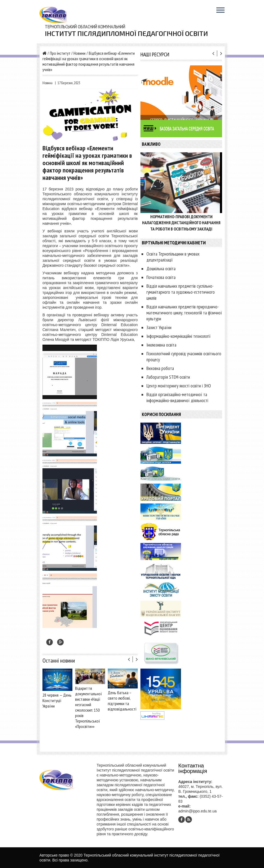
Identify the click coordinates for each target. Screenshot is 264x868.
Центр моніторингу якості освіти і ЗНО (179, 386)
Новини (79, 53)
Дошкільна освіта (161, 269)
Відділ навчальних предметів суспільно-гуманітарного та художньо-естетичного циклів (181, 292)
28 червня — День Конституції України (57, 700)
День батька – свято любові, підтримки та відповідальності (122, 701)
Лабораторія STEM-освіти (168, 377)
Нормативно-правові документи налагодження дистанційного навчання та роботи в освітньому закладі (181, 223)
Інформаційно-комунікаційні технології (179, 336)
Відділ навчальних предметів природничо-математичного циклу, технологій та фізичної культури (184, 313)
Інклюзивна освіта (161, 345)
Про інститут (60, 53)
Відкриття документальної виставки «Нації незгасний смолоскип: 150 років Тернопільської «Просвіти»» (89, 707)
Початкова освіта (161, 277)
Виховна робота (160, 368)
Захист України (159, 327)
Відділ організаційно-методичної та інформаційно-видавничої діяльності (177, 397)
